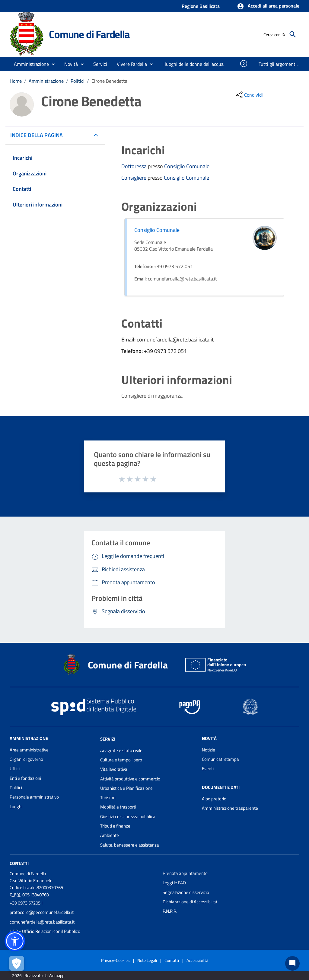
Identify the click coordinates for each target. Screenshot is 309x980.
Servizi (108, 739)
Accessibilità (197, 960)
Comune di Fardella (89, 34)
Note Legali (147, 960)
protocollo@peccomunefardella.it (42, 912)
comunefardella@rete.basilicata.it (42, 922)
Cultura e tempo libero (121, 760)
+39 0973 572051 (26, 903)
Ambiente (110, 835)
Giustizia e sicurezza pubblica (128, 817)
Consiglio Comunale (187, 166)
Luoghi (16, 807)
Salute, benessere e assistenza (130, 845)
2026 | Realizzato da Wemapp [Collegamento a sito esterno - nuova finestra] (38, 975)
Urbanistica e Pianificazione (126, 788)
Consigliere (134, 178)
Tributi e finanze (115, 826)
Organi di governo (26, 759)
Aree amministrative (29, 750)
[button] (268, 6)
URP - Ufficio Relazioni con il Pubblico (45, 931)
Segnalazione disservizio (186, 892)
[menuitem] (193, 64)
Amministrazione (46, 81)
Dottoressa (135, 166)
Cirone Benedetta (109, 81)
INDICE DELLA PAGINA (39, 135)
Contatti (19, 863)
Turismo (108, 797)
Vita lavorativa (114, 769)
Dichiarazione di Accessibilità (190, 902)
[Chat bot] (292, 963)
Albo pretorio (214, 799)
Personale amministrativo (34, 797)
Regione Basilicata (201, 6)
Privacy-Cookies (115, 960)
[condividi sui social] (249, 95)
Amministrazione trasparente (230, 808)
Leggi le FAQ (174, 883)
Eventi (208, 769)
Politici (78, 81)
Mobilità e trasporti (118, 807)
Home (16, 81)
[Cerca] (293, 34)
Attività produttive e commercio (130, 779)
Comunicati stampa (220, 759)
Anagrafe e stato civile (121, 750)
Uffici (15, 769)
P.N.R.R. (170, 911)
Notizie (209, 750)
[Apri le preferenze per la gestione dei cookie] (17, 963)
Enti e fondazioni (25, 778)
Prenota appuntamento (185, 873)
